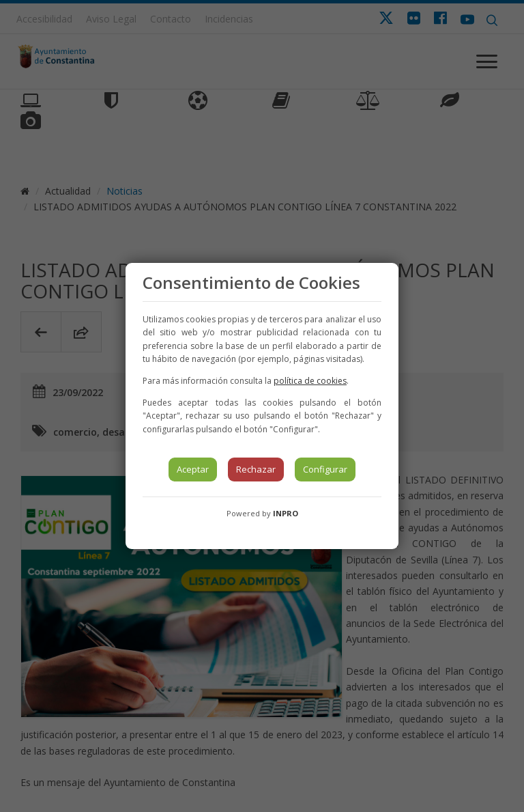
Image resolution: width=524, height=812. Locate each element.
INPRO (286, 513)
